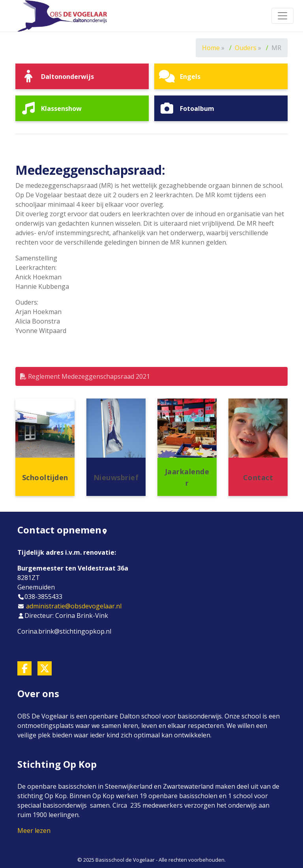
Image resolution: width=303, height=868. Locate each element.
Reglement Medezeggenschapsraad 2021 (85, 376)
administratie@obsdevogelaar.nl (74, 606)
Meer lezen (34, 831)
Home (211, 48)
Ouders (246, 48)
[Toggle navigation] (282, 16)
